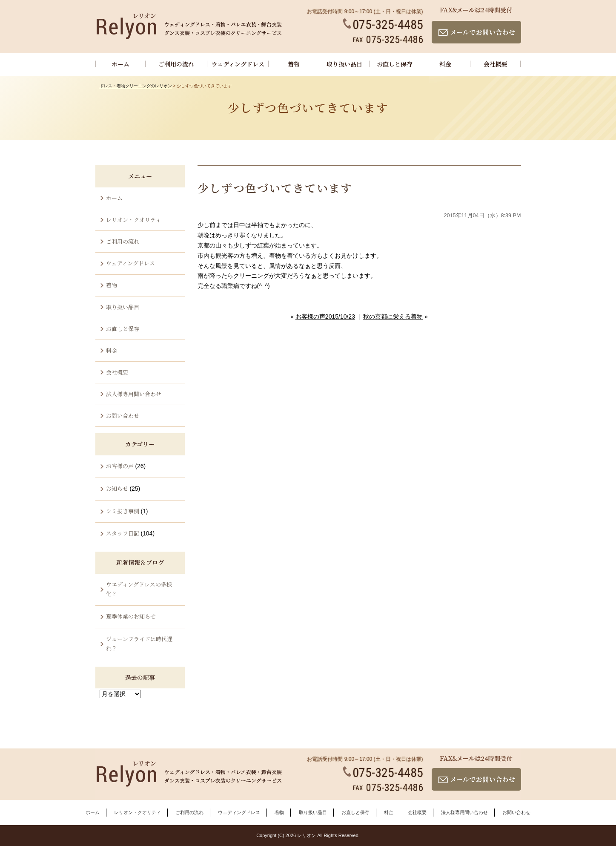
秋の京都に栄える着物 (393, 317)
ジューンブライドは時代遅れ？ (139, 643)
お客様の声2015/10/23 (325, 317)
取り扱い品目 (344, 64)
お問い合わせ (123, 416)
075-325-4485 (383, 24)
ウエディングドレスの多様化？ (139, 589)
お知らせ (117, 488)
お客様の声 (120, 466)
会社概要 (496, 64)
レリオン (307, 835)
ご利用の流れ (176, 64)
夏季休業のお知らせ (131, 616)
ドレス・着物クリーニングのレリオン (136, 86)
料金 (445, 64)
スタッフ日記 (123, 533)
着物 (294, 64)
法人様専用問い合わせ (134, 394)
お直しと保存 (395, 64)
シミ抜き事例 (123, 511)
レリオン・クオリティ (133, 220)
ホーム (120, 64)
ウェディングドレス (238, 64)
